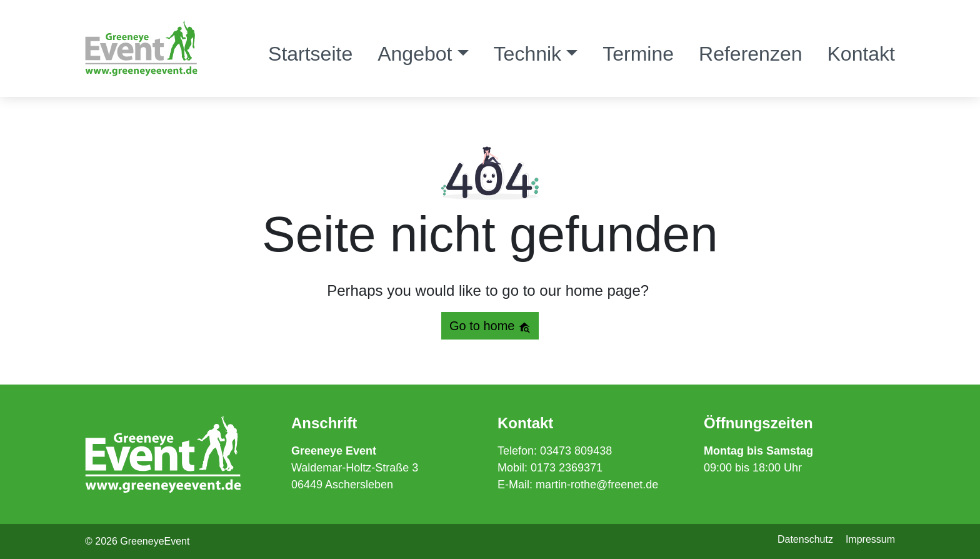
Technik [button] (528, 54)
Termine (638, 54)
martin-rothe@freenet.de (597, 485)
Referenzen (750, 54)
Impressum (870, 539)
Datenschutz (805, 539)
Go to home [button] (490, 326)
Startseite (310, 54)
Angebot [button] (415, 54)
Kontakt (861, 54)
